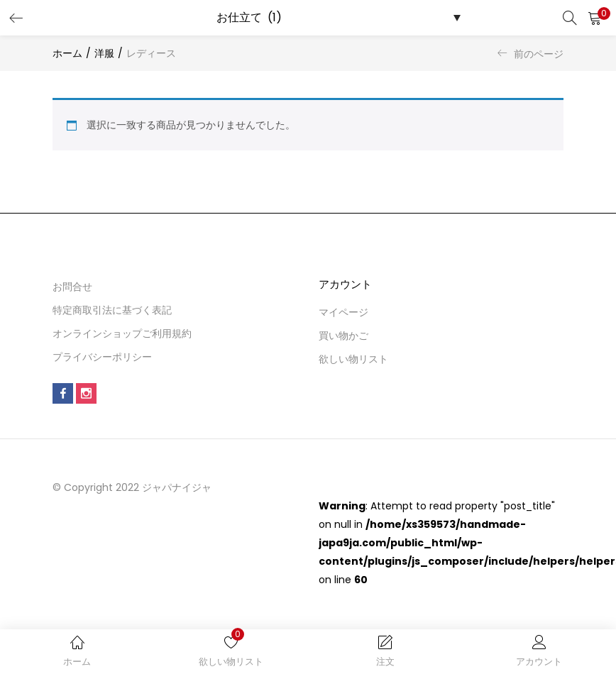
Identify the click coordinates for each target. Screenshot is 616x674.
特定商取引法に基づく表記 (112, 310)
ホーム (67, 53)
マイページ (343, 312)
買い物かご (343, 336)
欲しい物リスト (353, 359)
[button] (595, 18)
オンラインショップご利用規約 (122, 333)
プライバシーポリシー (102, 357)
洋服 (104, 53)
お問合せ (72, 287)
